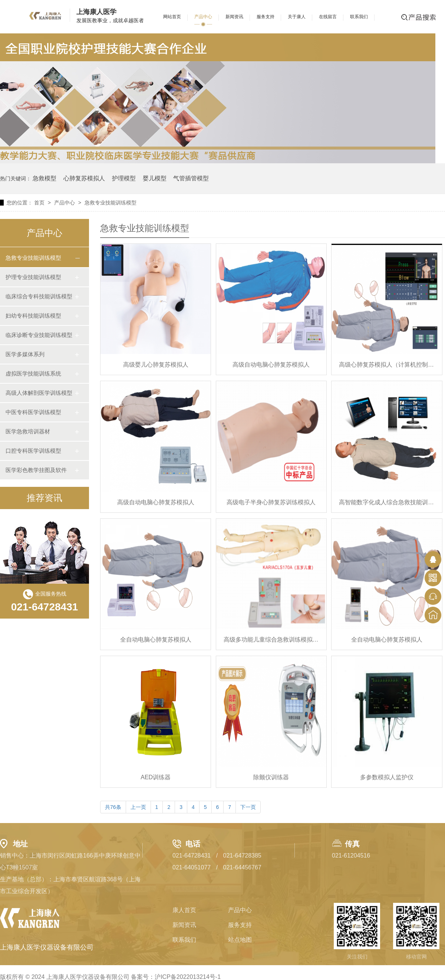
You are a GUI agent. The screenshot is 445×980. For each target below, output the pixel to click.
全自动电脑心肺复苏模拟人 (156, 640)
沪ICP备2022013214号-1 (188, 977)
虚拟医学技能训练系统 (33, 373)
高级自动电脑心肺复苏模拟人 (271, 365)
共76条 (113, 807)
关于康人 (297, 17)
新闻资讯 (234, 17)
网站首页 (172, 17)
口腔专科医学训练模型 (33, 451)
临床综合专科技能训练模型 (39, 296)
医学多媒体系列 (25, 354)
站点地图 (240, 940)
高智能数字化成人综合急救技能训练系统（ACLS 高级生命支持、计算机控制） (387, 502)
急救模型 (44, 178)
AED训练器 (156, 777)
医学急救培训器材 (28, 431)
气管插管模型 (191, 178)
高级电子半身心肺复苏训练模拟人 (271, 502)
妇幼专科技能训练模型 (33, 316)
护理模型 (124, 178)
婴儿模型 (155, 178)
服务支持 (266, 17)
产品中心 (203, 17)
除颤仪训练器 (271, 777)
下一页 (248, 807)
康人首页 (184, 910)
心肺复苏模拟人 (84, 178)
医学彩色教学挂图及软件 (36, 470)
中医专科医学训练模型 (33, 412)
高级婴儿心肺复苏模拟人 (156, 365)
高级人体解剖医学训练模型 (39, 393)
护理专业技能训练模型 (33, 277)
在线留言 (328, 17)
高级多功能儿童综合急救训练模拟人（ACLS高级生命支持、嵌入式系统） (271, 640)
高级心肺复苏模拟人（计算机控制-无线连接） (387, 365)
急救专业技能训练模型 (111, 203)
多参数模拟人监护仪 (387, 777)
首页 (39, 203)
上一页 (138, 807)
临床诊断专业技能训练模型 (39, 335)
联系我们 (359, 17)
